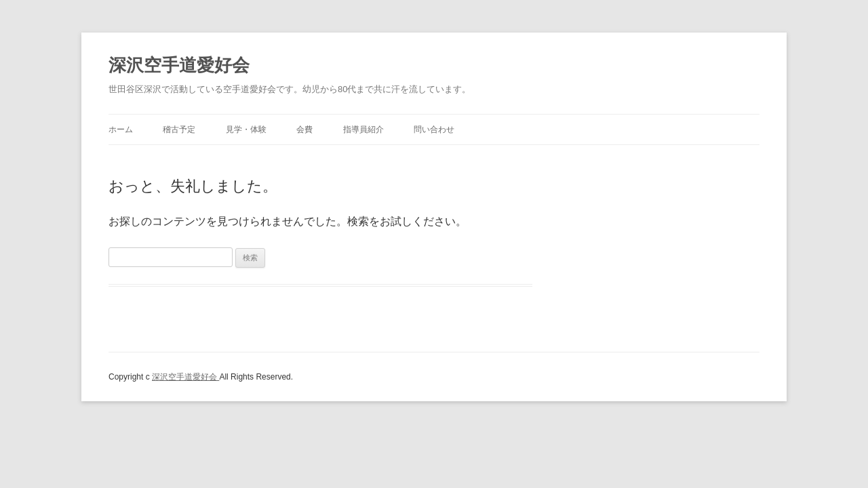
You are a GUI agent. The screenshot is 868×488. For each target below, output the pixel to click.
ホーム (121, 129)
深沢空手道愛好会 (179, 65)
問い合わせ (434, 129)
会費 (304, 129)
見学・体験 (246, 129)
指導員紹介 (363, 129)
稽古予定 (179, 129)
